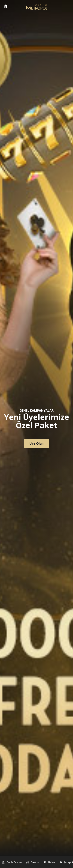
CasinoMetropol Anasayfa (6, 6)
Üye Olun (36, 443)
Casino (33, 862)
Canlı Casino (12, 862)
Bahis (49, 862)
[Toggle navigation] (66, 6)
